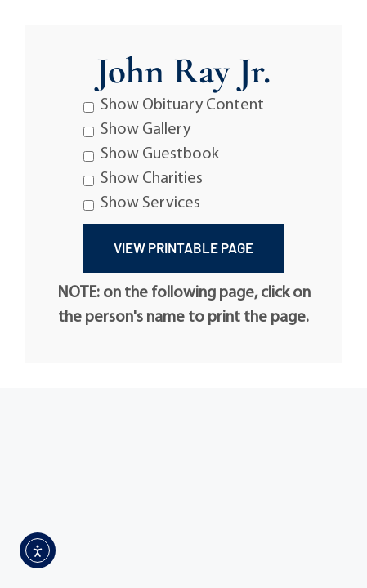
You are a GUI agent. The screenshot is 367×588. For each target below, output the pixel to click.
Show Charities (143, 179)
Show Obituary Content (174, 105)
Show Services (142, 203)
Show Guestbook (151, 154)
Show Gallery (137, 130)
